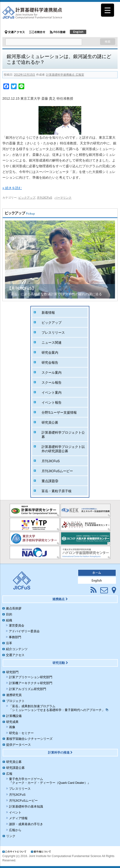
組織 (9, 620)
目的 (9, 614)
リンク (11, 836)
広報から (15, 830)
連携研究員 (14, 695)
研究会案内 (50, 353)
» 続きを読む (12, 188)
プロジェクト (15, 701)
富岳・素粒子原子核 (57, 491)
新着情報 (48, 313)
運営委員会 (17, 625)
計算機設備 (14, 716)
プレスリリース (53, 333)
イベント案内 (52, 392)
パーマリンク (63, 198)
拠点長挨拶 (14, 608)
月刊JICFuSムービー (57, 471)
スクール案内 (52, 373)
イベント (15, 812)
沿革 (9, 643)
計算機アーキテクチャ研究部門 (31, 683)
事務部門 (15, 637)
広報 (9, 774)
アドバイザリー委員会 (24, 631)
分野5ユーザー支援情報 (59, 412)
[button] (109, 260)
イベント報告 (52, 402)
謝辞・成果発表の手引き (26, 824)
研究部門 (12, 672)
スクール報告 (52, 383)
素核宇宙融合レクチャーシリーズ (29, 739)
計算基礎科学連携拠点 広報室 (65, 75)
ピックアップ (27, 198)
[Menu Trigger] (108, 10)
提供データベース (19, 745)
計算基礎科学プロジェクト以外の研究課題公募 (63, 449)
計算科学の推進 (60, 753)
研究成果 (12, 722)
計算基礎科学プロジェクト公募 (63, 435)
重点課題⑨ (50, 481)
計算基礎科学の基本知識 (26, 807)
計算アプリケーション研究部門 (31, 677)
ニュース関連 (52, 343)
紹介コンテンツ (17, 649)
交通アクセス (15, 655)
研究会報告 (50, 363)
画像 (12, 727)
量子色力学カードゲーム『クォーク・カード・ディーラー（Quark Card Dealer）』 (50, 781)
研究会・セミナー (21, 733)
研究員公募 (50, 422)
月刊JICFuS (44, 198)
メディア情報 (18, 818)
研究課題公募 (15, 768)
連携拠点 (60, 599)
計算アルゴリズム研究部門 (28, 689)
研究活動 (60, 663)
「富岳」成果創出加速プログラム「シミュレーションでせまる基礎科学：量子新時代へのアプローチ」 (59, 708)
